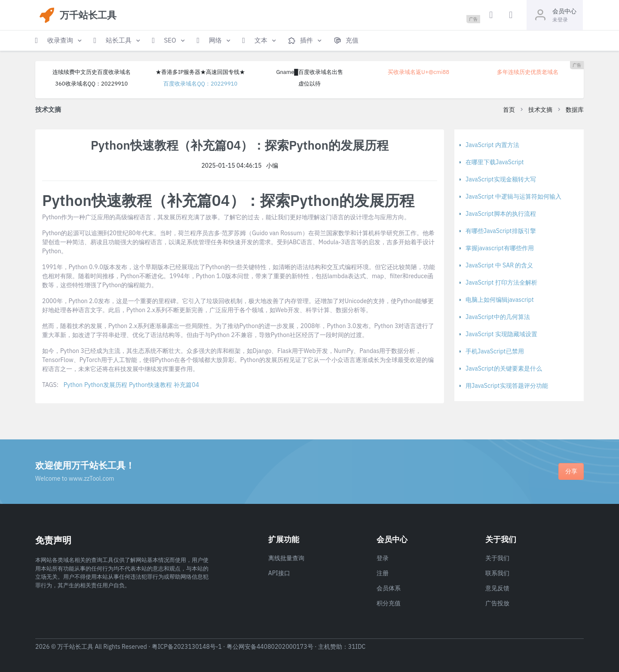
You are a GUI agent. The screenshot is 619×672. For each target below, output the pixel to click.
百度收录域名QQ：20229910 (200, 84)
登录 (383, 558)
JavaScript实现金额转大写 (501, 179)
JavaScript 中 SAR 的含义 (499, 265)
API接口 (279, 573)
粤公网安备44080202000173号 (270, 647)
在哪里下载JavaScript (495, 162)
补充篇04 (186, 385)
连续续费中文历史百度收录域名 (92, 72)
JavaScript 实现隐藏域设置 (501, 334)
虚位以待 (309, 84)
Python (73, 385)
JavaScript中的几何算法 (498, 317)
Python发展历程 (106, 385)
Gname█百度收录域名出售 (309, 72)
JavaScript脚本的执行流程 (501, 214)
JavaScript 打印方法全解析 (501, 282)
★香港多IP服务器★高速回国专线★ (200, 72)
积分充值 (389, 603)
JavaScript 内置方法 (492, 145)
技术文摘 (540, 110)
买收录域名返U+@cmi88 (418, 72)
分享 (571, 471)
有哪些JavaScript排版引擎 (501, 231)
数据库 (575, 110)
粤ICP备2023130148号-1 (187, 647)
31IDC (357, 647)
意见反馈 (497, 588)
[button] (59, 41)
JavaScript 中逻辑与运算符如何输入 (513, 196)
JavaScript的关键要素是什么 (504, 368)
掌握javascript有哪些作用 (500, 248)
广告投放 (497, 603)
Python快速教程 (150, 385)
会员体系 (389, 588)
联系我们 (497, 573)
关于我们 (497, 558)
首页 (509, 110)
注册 (383, 573)
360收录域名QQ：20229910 (91, 84)
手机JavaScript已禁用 (495, 351)
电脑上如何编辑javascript (500, 300)
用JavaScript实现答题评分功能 (507, 386)
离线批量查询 (286, 558)
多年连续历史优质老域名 (528, 72)
